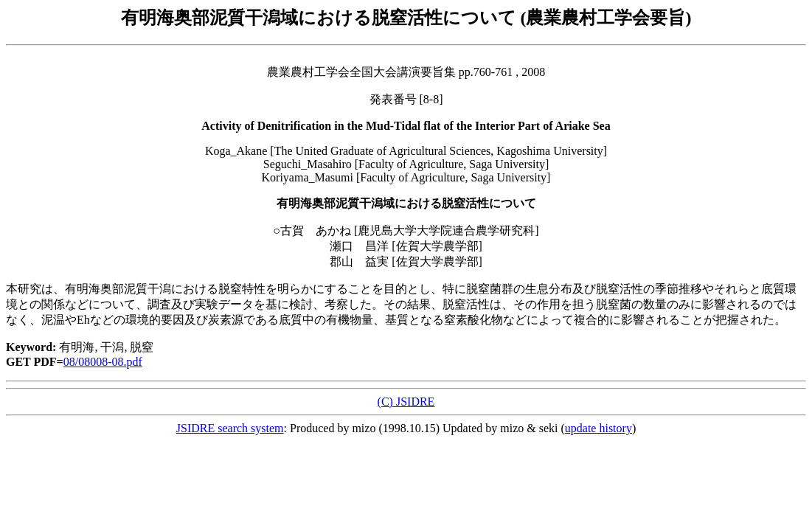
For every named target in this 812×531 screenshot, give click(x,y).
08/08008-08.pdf (103, 362)
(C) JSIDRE (406, 402)
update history (598, 428)
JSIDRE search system (230, 428)
